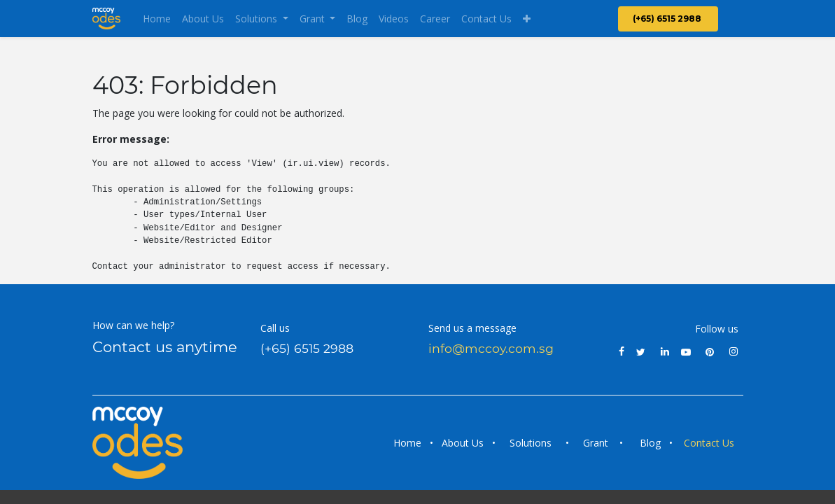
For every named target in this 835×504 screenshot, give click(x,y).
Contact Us (710, 443)
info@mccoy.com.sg (491, 348)
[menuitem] (157, 19)
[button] (527, 19)
